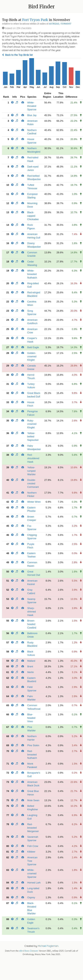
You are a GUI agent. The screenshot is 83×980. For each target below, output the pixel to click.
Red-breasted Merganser (33, 828)
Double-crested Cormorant (33, 483)
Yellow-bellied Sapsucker (33, 437)
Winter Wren (34, 502)
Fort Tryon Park (35, 20)
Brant (30, 666)
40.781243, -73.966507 (60, 24)
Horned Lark (34, 883)
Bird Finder (41, 7)
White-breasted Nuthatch (32, 274)
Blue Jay (32, 115)
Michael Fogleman (48, 946)
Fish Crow (33, 846)
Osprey (31, 897)
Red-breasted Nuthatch (32, 755)
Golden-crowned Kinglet (32, 357)
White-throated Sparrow (32, 106)
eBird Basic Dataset (28, 951)
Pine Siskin (33, 745)
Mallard (31, 661)
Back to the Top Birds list (17, 55)
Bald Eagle (33, 347)
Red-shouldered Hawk (33, 458)
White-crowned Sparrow (32, 873)
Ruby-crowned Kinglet (32, 424)
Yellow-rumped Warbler (31, 471)
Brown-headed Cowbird (32, 624)
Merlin (31, 672)
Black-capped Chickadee (33, 216)
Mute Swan (33, 800)
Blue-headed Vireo (31, 718)
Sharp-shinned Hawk (31, 612)
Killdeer (31, 852)
